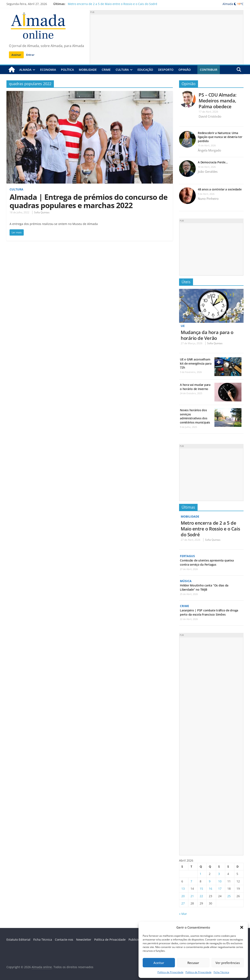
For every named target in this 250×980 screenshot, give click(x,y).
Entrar (30, 55)
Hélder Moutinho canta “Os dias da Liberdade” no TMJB (204, 587)
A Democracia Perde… (213, 162)
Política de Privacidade (170, 972)
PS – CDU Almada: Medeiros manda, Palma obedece (218, 101)
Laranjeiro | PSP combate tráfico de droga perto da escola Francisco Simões (209, 612)
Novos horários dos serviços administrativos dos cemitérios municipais (195, 416)
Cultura (122, 70)
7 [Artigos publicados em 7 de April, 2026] (191, 881)
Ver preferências (228, 963)
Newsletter (84, 940)
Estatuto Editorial (18, 940)
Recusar (193, 963)
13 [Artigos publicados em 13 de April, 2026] (183, 889)
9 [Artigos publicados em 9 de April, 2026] (210, 881)
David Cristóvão (210, 116)
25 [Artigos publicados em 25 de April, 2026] (229, 896)
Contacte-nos (64, 940)
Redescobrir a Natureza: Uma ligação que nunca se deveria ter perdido (220, 137)
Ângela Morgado (209, 150)
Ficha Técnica (221, 972)
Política (67, 70)
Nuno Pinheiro (208, 199)
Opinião (185, 70)
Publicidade (137, 940)
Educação (145, 70)
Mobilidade (88, 70)
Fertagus (187, 556)
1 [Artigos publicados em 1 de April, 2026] (200, 874)
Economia (48, 70)
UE (183, 326)
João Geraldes (208, 171)
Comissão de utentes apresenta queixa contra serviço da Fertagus (207, 562)
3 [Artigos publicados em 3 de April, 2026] (219, 874)
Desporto (166, 70)
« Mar (183, 914)
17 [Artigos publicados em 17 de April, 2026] (220, 889)
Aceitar (159, 963)
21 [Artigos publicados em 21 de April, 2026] (192, 896)
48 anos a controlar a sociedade (220, 189)
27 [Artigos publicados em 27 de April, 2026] (183, 903)
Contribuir (209, 70)
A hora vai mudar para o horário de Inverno (195, 387)
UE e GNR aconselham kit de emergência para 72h (196, 363)
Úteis (186, 282)
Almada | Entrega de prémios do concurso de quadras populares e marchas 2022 (88, 201)
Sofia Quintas (42, 212)
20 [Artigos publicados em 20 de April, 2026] (183, 896)
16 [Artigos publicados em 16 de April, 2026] (210, 889)
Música (186, 581)
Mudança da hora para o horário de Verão (207, 335)
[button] (242, 927)
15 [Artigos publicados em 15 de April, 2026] (201, 889)
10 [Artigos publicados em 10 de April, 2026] (220, 881)
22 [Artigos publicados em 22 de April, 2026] (201, 896)
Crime (106, 70)
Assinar (16, 55)
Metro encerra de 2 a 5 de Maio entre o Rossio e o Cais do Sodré (113, 4)
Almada (25, 70)
